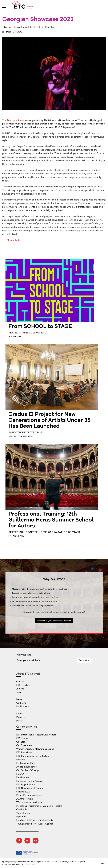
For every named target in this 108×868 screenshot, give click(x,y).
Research (21, 760)
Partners (20, 717)
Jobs (19, 692)
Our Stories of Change (28, 770)
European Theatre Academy (30, 781)
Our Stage (21, 742)
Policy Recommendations (29, 795)
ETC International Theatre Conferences (36, 735)
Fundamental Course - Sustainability (35, 820)
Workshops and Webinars (29, 802)
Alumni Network (25, 799)
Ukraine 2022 (23, 792)
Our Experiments (25, 745)
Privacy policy (31, 864)
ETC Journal (22, 738)
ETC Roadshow (24, 753)
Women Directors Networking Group (35, 749)
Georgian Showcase (18, 120)
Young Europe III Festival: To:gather (35, 824)
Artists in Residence (26, 767)
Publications (23, 707)
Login (19, 714)
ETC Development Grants (29, 788)
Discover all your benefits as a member (54, 623)
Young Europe (23, 813)
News (19, 699)
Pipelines (21, 817)
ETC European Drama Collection (33, 756)
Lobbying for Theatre (27, 763)
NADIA (20, 774)
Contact (20, 682)
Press (19, 721)
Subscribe (84, 661)
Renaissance (22, 777)
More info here (15, 240)
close (103, 863)
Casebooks (22, 810)
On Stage (21, 703)
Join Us (20, 689)
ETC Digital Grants (26, 785)
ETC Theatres (23, 685)
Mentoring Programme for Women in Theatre (39, 806)
